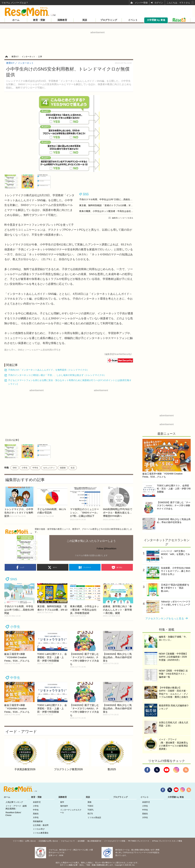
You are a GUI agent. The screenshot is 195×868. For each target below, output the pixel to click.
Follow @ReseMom (106, 549)
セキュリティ (49, 468)
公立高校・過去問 (41, 825)
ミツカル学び (39, 829)
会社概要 (81, 841)
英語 (85, 20)
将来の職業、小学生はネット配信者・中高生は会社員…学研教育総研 (114, 211)
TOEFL (91, 810)
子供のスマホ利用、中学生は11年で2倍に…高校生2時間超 (109, 199)
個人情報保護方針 (94, 841)
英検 (89, 802)
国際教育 (62, 20)
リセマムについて (68, 841)
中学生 (35, 468)
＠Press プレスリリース (162, 841)
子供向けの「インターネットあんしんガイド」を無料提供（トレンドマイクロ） (49, 370)
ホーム (16, 20)
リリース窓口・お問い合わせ (24, 841)
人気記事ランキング (14, 802)
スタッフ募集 (177, 841)
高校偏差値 (38, 821)
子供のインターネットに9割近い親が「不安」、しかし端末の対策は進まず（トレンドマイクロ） (57, 375)
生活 (73, 468)
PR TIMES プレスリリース (139, 841)
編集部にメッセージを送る (123, 218)
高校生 (36, 814)
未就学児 (37, 802)
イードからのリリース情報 (115, 841)
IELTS (90, 814)
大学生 (36, 818)
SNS (86, 194)
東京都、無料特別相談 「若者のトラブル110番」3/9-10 (107, 205)
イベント (133, 20)
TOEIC (90, 806)
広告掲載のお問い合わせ (48, 841)
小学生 (25, 468)
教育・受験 (39, 20)
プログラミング (109, 20)
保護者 (63, 468)
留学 (62, 802)
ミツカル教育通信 (41, 833)
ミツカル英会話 (94, 818)
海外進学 (64, 806)
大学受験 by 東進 (156, 20)
